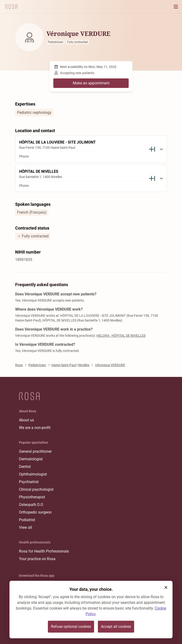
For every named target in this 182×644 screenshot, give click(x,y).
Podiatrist (27, 520)
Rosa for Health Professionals (44, 551)
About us (26, 420)
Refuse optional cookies (71, 627)
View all (25, 527)
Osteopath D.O (31, 505)
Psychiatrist (29, 482)
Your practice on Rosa (37, 559)
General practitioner (35, 451)
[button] (166, 587)
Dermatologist (31, 459)
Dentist (25, 467)
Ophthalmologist (33, 474)
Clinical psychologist (36, 489)
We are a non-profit (35, 428)
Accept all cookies (116, 627)
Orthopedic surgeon (35, 512)
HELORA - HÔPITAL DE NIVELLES (121, 336)
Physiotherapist (32, 497)
